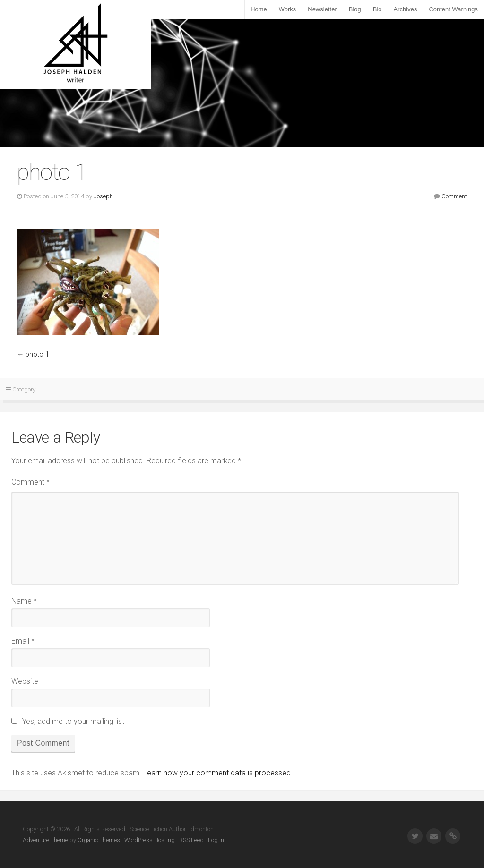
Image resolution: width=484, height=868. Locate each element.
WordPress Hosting (150, 840)
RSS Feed (191, 840)
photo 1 (37, 354)
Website (25, 681)
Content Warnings (453, 9)
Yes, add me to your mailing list (68, 721)
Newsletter (322, 9)
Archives (406, 9)
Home (259, 9)
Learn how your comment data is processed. (218, 773)
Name (24, 601)
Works (288, 9)
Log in (216, 840)
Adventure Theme (45, 840)
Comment (454, 196)
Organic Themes (99, 840)
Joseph (103, 196)
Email (23, 641)
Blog (355, 9)
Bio (377, 9)
